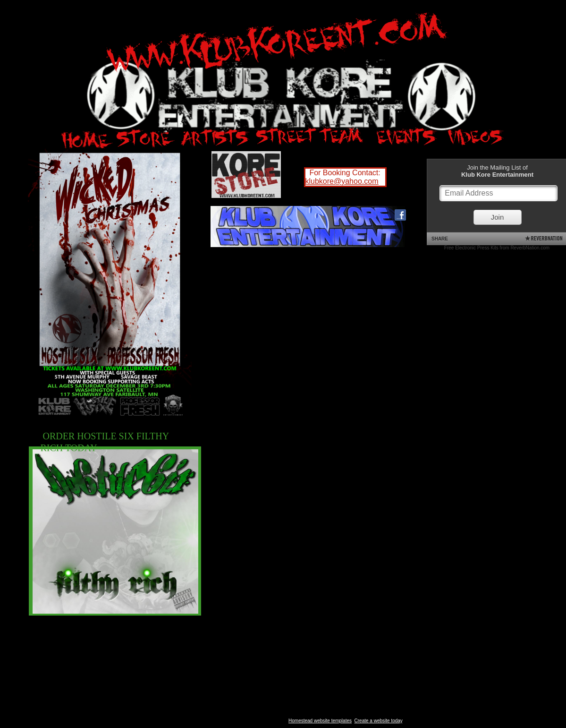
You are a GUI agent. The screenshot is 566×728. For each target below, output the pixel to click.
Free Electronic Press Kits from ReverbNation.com (497, 248)
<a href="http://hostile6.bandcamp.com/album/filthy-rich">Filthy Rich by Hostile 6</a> (296, 353)
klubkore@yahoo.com (342, 181)
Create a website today (379, 721)
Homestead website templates (320, 721)
